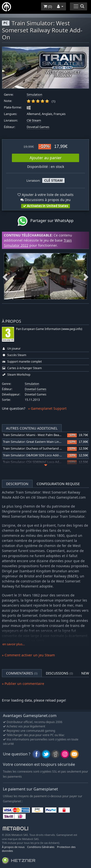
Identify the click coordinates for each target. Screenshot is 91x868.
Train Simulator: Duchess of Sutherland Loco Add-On (41, 448)
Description (17, 484)
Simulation (34, 95)
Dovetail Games (38, 127)
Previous (5, 276)
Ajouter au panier (46, 158)
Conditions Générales (41, 847)
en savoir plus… (14, 644)
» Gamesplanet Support (47, 408)
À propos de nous (13, 847)
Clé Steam (34, 120)
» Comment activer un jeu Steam (28, 655)
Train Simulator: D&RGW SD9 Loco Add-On (33, 455)
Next (86, 276)
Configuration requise (58, 484)
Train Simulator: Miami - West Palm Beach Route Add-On (43, 435)
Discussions (59, 673)
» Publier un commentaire (23, 684)
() (48, 6)
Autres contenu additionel (32, 428)
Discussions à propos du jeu (45, 200)
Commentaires (22, 673)
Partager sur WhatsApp (46, 221)
